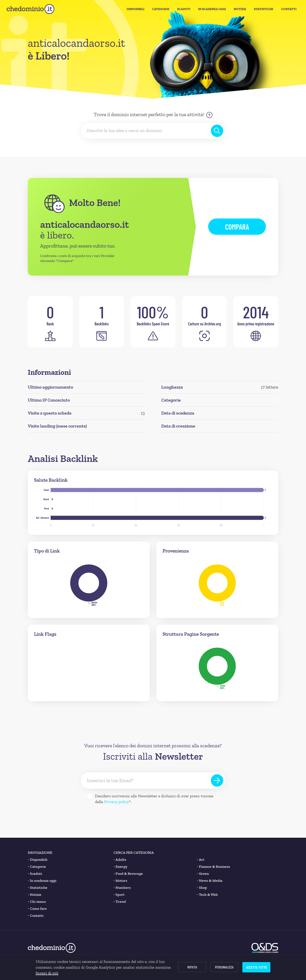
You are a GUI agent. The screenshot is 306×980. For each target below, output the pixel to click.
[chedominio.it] (30, 9)
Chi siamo (37, 902)
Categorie (161, 9)
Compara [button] (237, 227)
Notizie (240, 9)
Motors (120, 881)
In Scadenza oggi (212, 9)
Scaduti (184, 9)
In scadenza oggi (42, 881)
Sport (119, 895)
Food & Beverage (128, 874)
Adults (120, 860)
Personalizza (224, 967)
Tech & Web (207, 895)
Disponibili (135, 9)
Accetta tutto (256, 967)
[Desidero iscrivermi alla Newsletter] (90, 796)
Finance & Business (213, 867)
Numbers (122, 888)
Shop (202, 888)
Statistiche (264, 9)
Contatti (289, 9)
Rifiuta (192, 967)
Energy (120, 867)
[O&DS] (265, 948)
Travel (120, 902)
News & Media (210, 881)
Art (201, 860)
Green (203, 874)
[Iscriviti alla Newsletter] (217, 780)
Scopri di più (47, 973)
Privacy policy (117, 802)
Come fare (37, 909)
